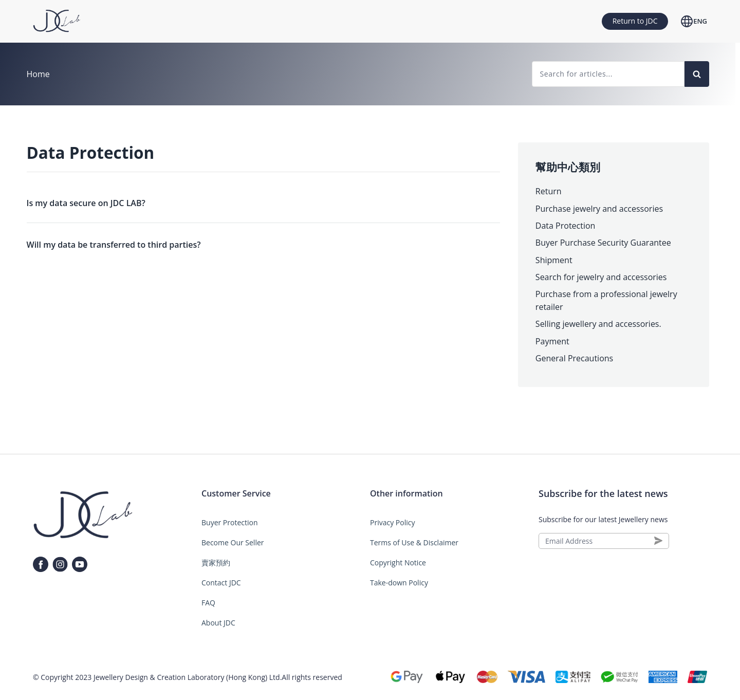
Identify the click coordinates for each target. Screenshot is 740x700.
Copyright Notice (398, 563)
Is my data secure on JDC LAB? (86, 203)
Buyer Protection (230, 522)
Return (549, 191)
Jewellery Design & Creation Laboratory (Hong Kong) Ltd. (188, 677)
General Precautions (574, 358)
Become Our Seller (233, 542)
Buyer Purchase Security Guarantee (603, 243)
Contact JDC (221, 583)
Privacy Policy (392, 522)
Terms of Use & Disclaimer (414, 542)
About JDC (218, 623)
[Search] (697, 74)
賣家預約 (216, 563)
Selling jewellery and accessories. (598, 324)
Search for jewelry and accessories (601, 277)
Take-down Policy (399, 583)
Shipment (554, 260)
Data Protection (566, 226)
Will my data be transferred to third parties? (114, 245)
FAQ (208, 603)
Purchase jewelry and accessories (599, 209)
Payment (552, 341)
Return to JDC (635, 21)
